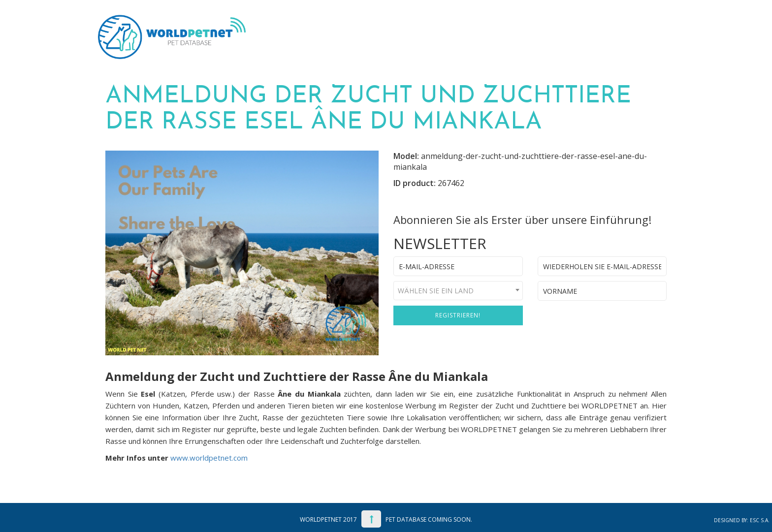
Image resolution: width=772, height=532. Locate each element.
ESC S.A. (760, 520)
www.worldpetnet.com (209, 458)
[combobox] (458, 291)
